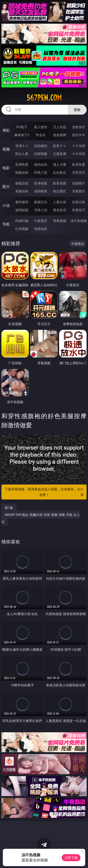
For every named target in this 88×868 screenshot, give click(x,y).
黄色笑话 (60, 210)
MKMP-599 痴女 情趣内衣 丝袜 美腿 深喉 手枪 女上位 (41, 518)
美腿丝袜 (22, 191)
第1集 (9, 508)
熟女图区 (60, 191)
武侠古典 (79, 202)
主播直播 (60, 154)
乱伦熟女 (60, 172)
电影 (6, 168)
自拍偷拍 (41, 146)
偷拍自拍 (41, 164)
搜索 (77, 110)
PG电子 (22, 127)
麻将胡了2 (22, 135)
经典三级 (41, 172)
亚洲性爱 (22, 164)
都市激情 (22, 202)
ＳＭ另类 (79, 154)
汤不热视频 (79, 221)
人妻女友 (60, 202)
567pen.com (44, 98)
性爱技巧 (79, 210)
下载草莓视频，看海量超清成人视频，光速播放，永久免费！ (45, 492)
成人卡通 (60, 164)
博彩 (6, 130)
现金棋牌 (60, 135)
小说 (6, 205)
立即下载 (71, 858)
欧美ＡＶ (60, 146)
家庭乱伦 (41, 202)
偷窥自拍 (22, 183)
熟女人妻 (22, 154)
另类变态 (79, 172)
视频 (6, 149)
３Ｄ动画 (79, 146)
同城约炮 (22, 221)
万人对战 (60, 127)
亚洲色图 (41, 183)
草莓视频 (60, 221)
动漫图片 (79, 183)
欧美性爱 (79, 164)
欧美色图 (60, 183)
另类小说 (41, 210)
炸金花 (41, 135)
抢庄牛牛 (79, 135)
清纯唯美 (41, 191)
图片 (6, 187)
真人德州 (41, 127)
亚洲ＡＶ (22, 146)
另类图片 (79, 191)
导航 (6, 224)
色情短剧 (41, 229)
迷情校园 (22, 210)
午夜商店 (41, 221)
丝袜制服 (41, 154)
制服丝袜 (22, 172)
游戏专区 (79, 127)
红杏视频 (22, 229)
